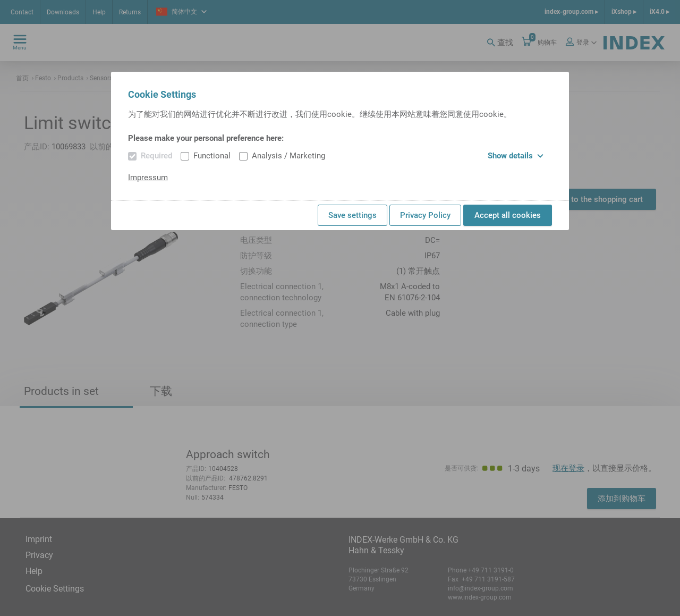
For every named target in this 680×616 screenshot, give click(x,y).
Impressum (148, 178)
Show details (516, 156)
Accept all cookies (508, 215)
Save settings (352, 215)
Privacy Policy (425, 215)
